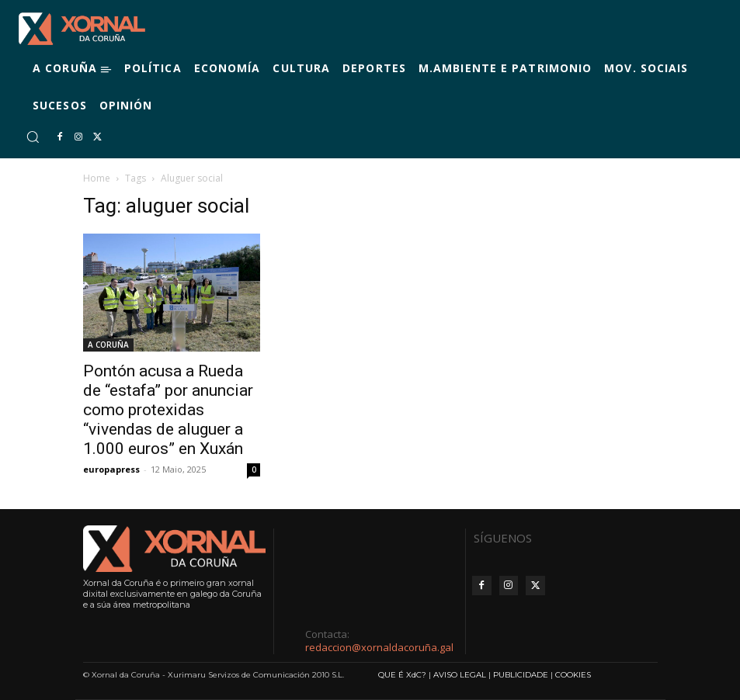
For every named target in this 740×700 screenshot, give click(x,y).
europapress (111, 469)
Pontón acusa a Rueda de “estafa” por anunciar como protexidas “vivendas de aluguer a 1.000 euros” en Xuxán (168, 410)
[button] (33, 137)
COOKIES (573, 675)
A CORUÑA (108, 345)
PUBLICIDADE (521, 675)
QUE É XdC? (402, 675)
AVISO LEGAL (460, 675)
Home (97, 178)
